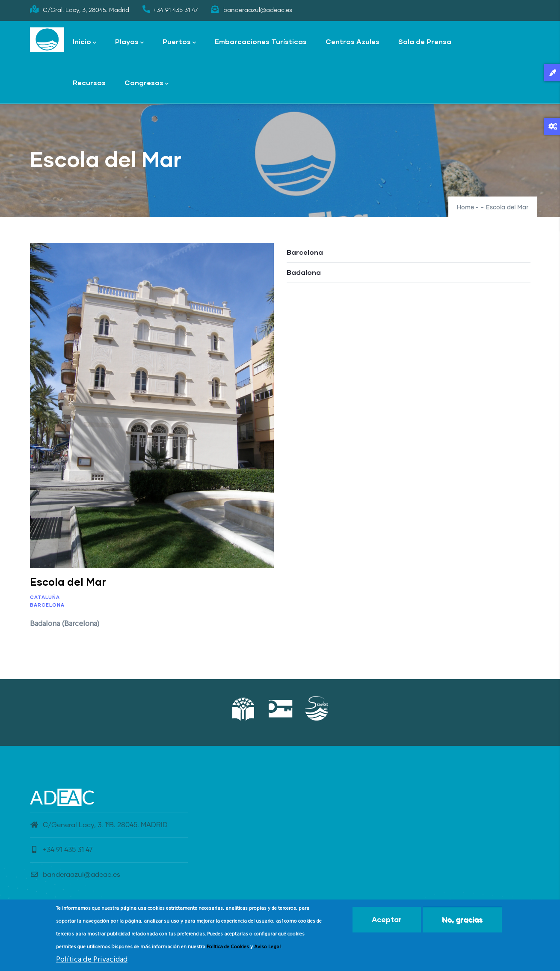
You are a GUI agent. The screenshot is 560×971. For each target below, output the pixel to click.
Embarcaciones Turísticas (261, 41)
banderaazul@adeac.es (75, 875)
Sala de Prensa (425, 41)
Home (465, 208)
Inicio (84, 42)
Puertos (179, 42)
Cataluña (45, 597)
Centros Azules (353, 41)
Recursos (89, 82)
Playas (129, 42)
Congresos (147, 83)
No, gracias (462, 920)
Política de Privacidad (92, 961)
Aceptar (387, 920)
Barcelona (47, 605)
